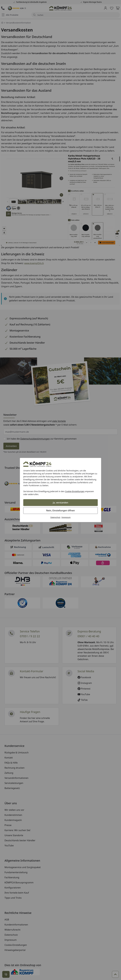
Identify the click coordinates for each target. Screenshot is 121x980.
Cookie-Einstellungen (75, 491)
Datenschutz (55, 517)
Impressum (66, 517)
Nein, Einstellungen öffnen (60, 510)
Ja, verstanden (61, 503)
